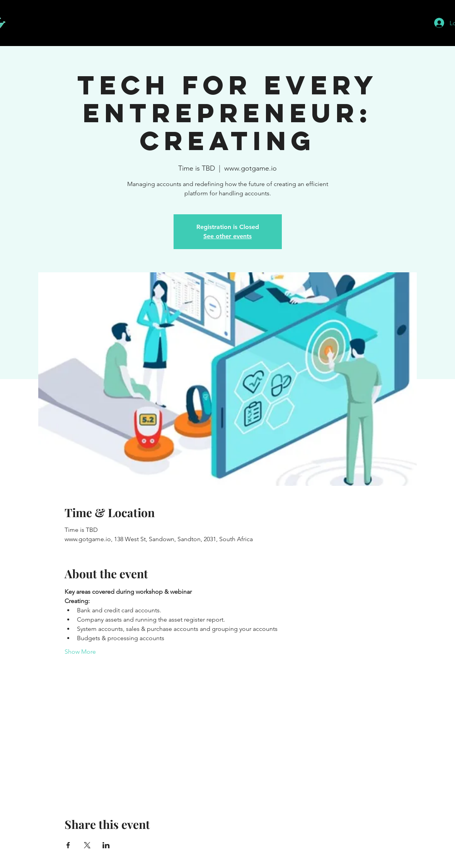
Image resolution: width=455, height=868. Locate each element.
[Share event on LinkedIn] (106, 845)
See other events (227, 236)
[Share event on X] (87, 845)
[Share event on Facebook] (68, 845)
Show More (80, 652)
